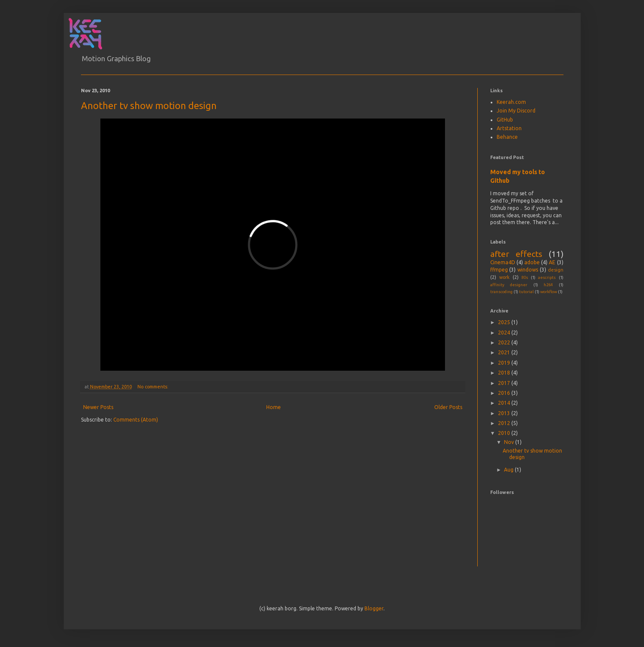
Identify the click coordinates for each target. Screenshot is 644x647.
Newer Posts (98, 407)
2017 (505, 383)
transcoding (501, 292)
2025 (505, 322)
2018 (505, 373)
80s (525, 277)
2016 (505, 393)
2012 (505, 423)
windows (528, 270)
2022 (505, 342)
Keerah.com (511, 102)
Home (274, 407)
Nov (510, 442)
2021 (505, 352)
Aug (509, 470)
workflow (549, 292)
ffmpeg (499, 270)
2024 (505, 333)
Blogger (374, 608)
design (556, 270)
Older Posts (448, 407)
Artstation (509, 128)
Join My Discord (516, 111)
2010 (505, 433)
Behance (507, 137)
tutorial (526, 292)
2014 (505, 403)
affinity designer (509, 285)
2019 (505, 363)
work (504, 277)
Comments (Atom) (136, 420)
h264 (548, 285)
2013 (505, 413)
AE (552, 262)
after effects (516, 254)
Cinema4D (503, 262)
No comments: (154, 387)
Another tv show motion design (149, 105)
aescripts (547, 277)
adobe (532, 262)
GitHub (505, 120)
